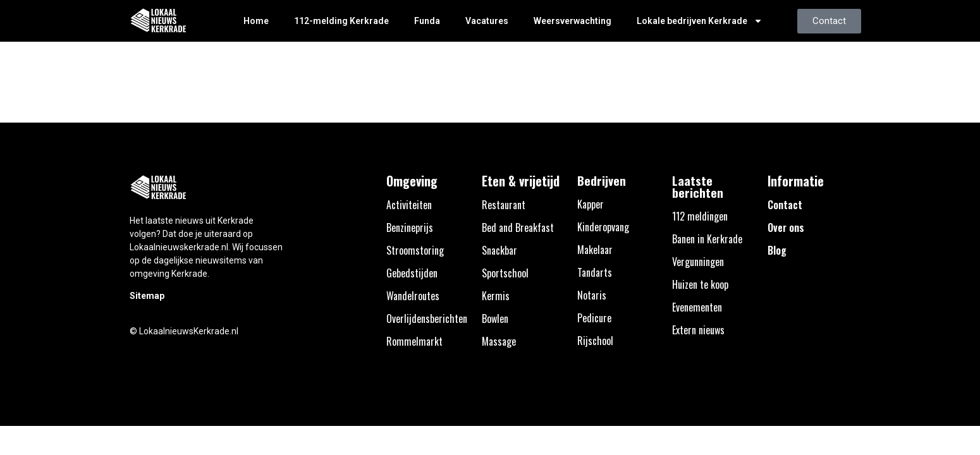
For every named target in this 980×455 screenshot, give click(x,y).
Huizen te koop (700, 284)
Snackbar (499, 250)
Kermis (496, 296)
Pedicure (594, 318)
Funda (427, 21)
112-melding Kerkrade (341, 21)
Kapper (591, 204)
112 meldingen (700, 216)
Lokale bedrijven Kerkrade (700, 21)
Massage (499, 341)
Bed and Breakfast (518, 227)
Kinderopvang (603, 227)
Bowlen (495, 318)
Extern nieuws (698, 330)
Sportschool (505, 273)
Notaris (592, 295)
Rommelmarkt (414, 341)
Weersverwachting (573, 21)
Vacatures (487, 21)
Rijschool (595, 341)
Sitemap (147, 296)
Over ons (786, 227)
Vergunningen (698, 262)
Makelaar (595, 250)
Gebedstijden (412, 273)
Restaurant (504, 205)
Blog (777, 250)
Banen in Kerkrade (707, 239)
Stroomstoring (415, 250)
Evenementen (697, 307)
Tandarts (595, 272)
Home (256, 21)
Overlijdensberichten (427, 318)
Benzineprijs (410, 227)
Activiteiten (409, 205)
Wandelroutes (413, 296)
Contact (785, 205)
